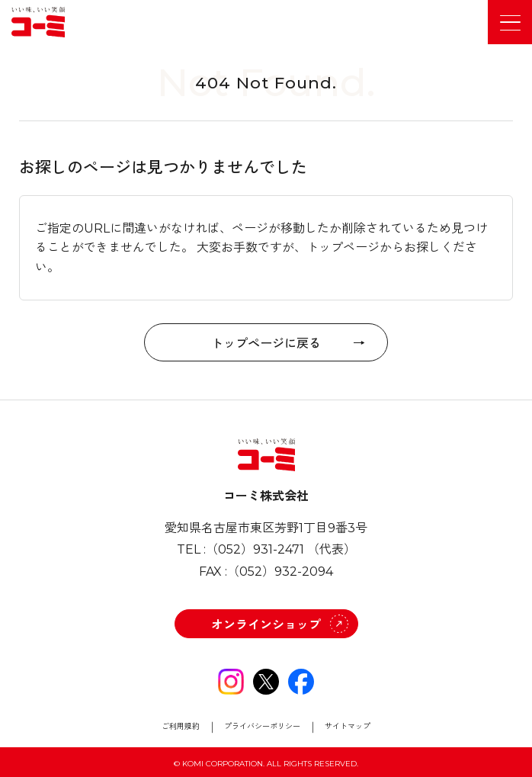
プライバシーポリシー (262, 727)
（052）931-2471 (255, 549)
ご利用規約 (181, 727)
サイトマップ (348, 727)
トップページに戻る (266, 342)
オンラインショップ (266, 625)
